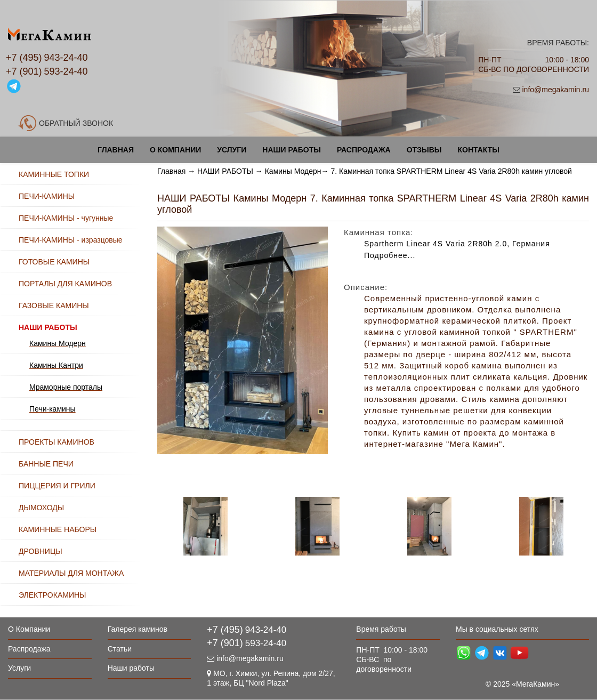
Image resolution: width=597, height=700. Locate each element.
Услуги (232, 150)
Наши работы (292, 150)
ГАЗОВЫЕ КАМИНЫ (54, 305)
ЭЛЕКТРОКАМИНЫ (52, 595)
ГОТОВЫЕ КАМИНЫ (54, 262)
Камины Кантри (56, 365)
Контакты (478, 150)
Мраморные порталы (66, 387)
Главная (116, 150)
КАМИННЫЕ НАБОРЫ (58, 529)
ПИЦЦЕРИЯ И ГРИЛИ (57, 486)
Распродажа (364, 150)
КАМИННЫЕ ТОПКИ (54, 174)
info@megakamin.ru (555, 90)
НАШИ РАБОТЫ (225, 171)
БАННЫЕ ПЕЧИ (46, 464)
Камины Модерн (293, 171)
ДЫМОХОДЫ (41, 508)
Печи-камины (53, 409)
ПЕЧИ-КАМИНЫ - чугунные (66, 218)
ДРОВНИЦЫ (41, 551)
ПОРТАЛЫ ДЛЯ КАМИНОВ (65, 284)
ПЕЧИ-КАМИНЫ (47, 196)
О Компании (175, 150)
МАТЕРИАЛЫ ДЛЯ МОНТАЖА (71, 573)
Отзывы (424, 150)
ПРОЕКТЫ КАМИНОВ (57, 442)
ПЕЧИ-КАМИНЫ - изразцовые (71, 240)
